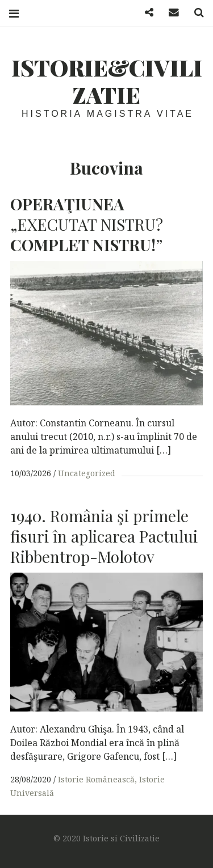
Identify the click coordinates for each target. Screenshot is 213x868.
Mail (170, 13)
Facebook (145, 13)
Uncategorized (87, 473)
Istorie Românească (96, 779)
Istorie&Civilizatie (107, 81)
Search (195, 13)
